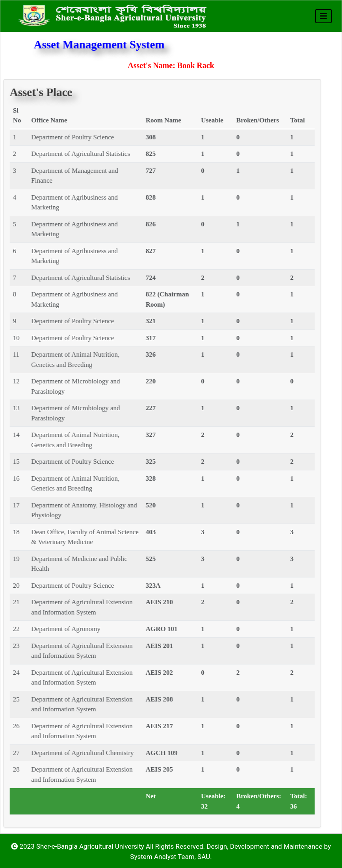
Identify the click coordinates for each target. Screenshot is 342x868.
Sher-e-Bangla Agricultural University (90, 846)
